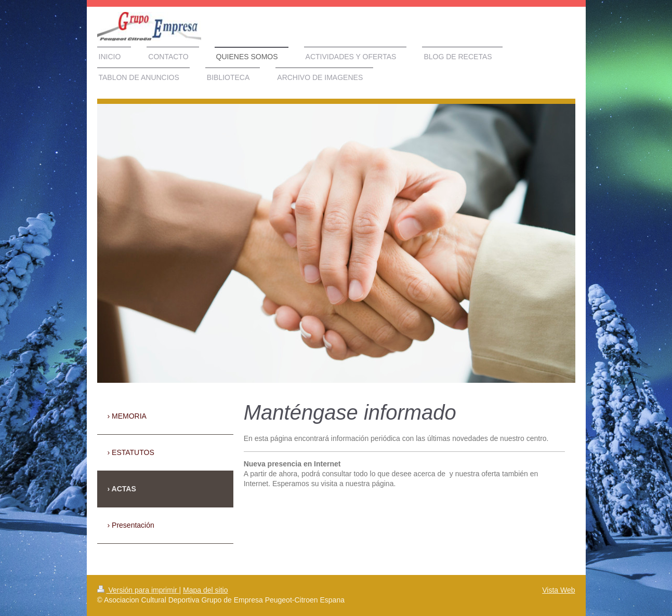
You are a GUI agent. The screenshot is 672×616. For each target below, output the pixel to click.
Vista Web (558, 590)
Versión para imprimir (138, 590)
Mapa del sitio (205, 590)
